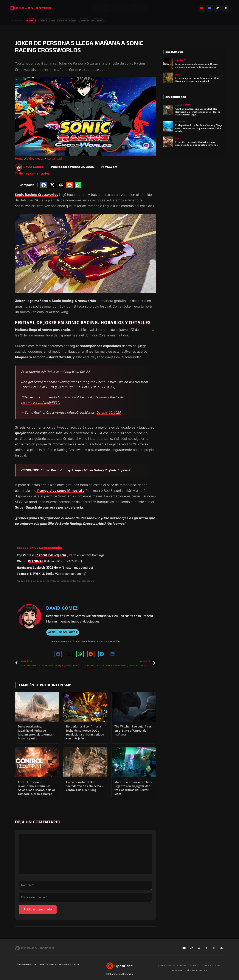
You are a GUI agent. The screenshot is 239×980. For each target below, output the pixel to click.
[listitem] (201, 8)
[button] (44, 185)
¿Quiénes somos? (166, 966)
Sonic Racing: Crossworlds (37, 195)
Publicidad (182, 966)
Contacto (194, 966)
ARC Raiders (98, 21)
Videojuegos (35, 159)
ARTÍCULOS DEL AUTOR (63, 632)
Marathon (84, 21)
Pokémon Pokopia (67, 21)
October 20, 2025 (109, 412)
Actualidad (54, 159)
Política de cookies (211, 966)
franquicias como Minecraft (60, 490)
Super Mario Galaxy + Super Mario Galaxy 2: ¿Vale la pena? (86, 470)
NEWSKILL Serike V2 (44, 574)
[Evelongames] (30, 8)
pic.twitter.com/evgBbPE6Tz (41, 402)
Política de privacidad (196, 970)
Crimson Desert (46, 21)
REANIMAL (36, 561)
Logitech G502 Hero (47, 567)
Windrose (31, 21)
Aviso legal (177, 970)
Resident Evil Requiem (50, 555)
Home (19, 159)
